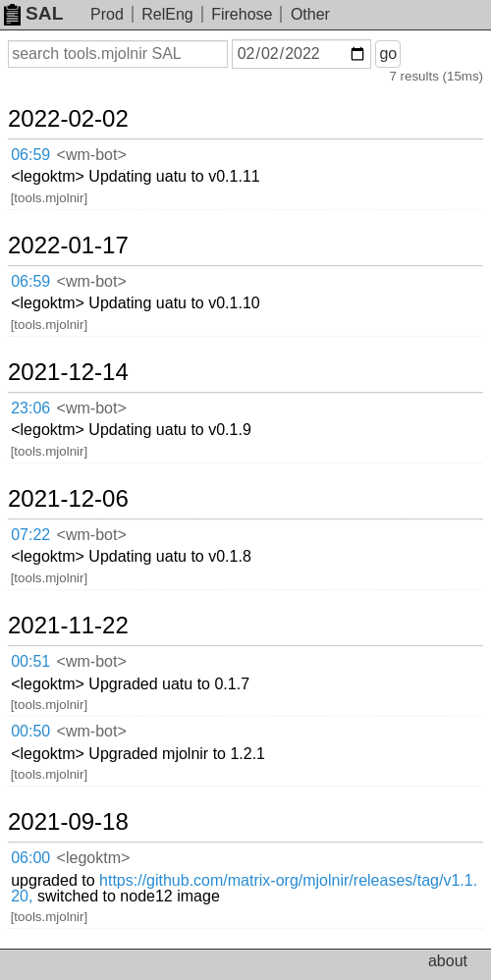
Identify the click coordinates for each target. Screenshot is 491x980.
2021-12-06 (68, 499)
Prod (107, 14)
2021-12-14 (68, 372)
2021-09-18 (68, 822)
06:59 (30, 155)
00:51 (30, 661)
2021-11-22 (68, 626)
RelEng (167, 14)
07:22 (30, 535)
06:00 (30, 858)
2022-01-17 (68, 245)
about (448, 961)
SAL (33, 13)
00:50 (30, 731)
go (388, 54)
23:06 (30, 408)
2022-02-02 (68, 119)
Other (310, 14)
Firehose (242, 14)
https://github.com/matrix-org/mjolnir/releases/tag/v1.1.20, (244, 888)
